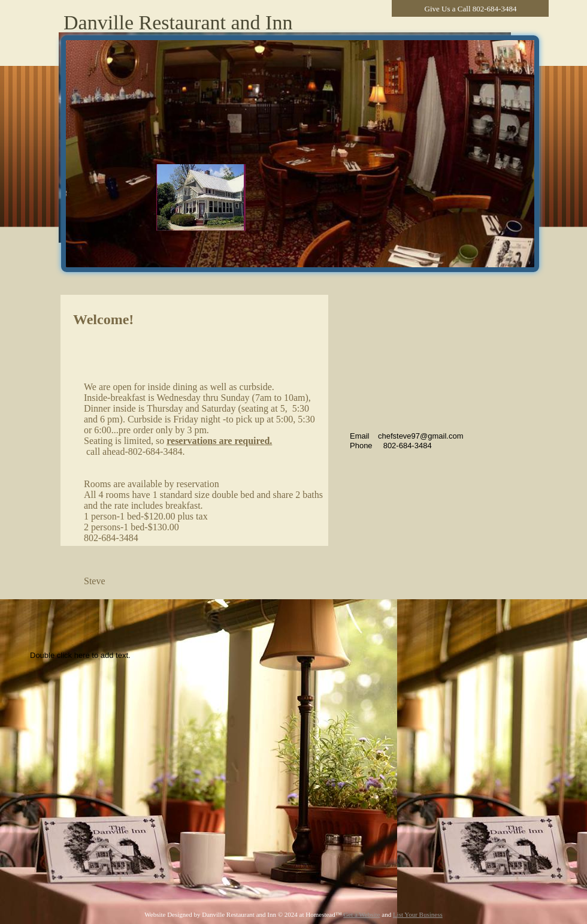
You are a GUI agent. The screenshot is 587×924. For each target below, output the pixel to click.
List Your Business (418, 914)
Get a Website (361, 914)
